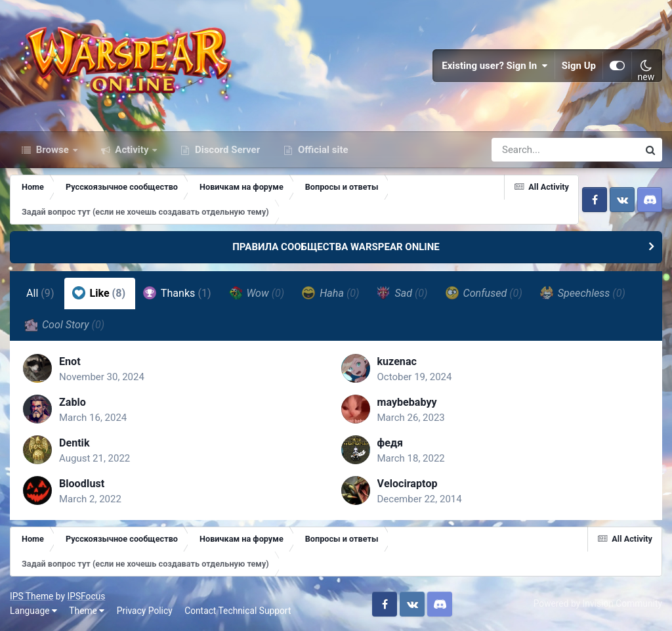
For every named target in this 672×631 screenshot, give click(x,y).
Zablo (73, 402)
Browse (52, 150)
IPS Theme (31, 596)
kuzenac (397, 361)
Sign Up (579, 66)
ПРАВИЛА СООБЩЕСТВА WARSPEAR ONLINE (336, 247)
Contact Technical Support (238, 611)
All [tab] (40, 293)
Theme (87, 611)
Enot (70, 361)
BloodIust (82, 484)
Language (33, 611)
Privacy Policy (145, 611)
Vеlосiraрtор (408, 484)
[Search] (528, 150)
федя (390, 443)
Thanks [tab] (177, 293)
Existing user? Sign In (495, 66)
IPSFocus (86, 596)
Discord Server (226, 150)
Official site (322, 150)
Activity (132, 150)
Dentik (74, 443)
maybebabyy (407, 402)
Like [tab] (99, 293)
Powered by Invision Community (598, 603)
